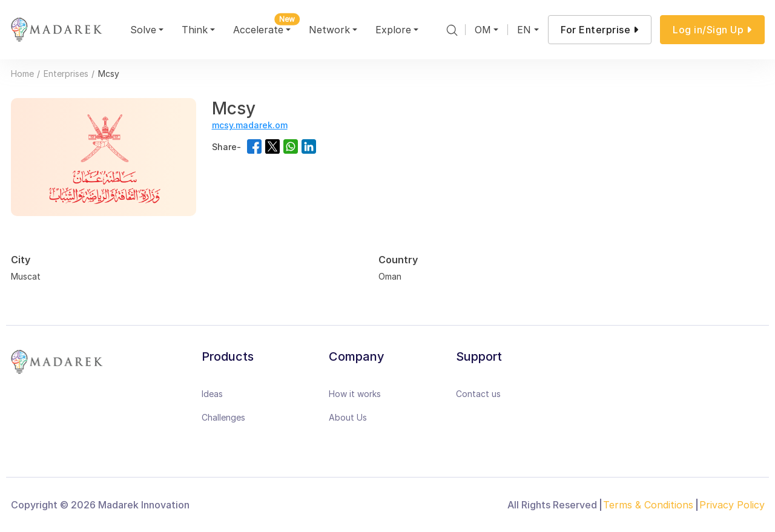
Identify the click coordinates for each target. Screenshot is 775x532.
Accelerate (263, 28)
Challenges (223, 417)
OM (483, 30)
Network (329, 30)
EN (524, 30)
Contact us (478, 394)
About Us (348, 417)
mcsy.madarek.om (250, 125)
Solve (143, 30)
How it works (355, 394)
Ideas (212, 394)
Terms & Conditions (648, 505)
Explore (393, 30)
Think (195, 30)
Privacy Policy (732, 505)
